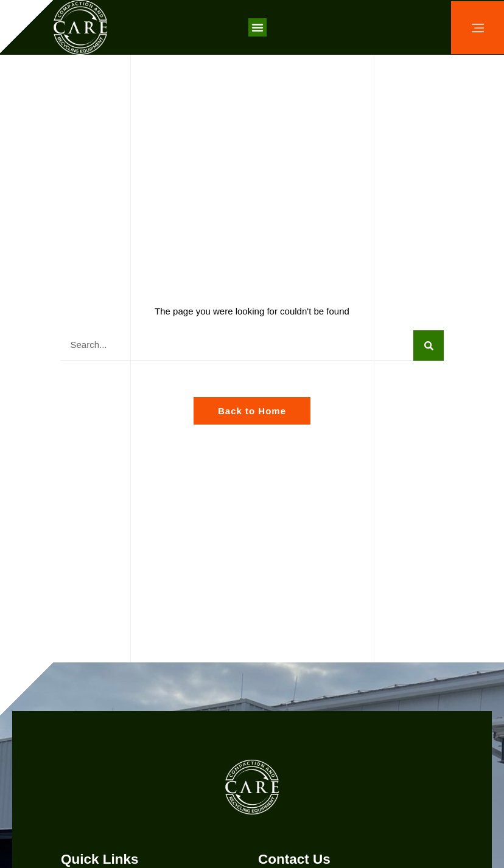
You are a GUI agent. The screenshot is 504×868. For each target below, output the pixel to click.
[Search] (429, 345)
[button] (257, 27)
